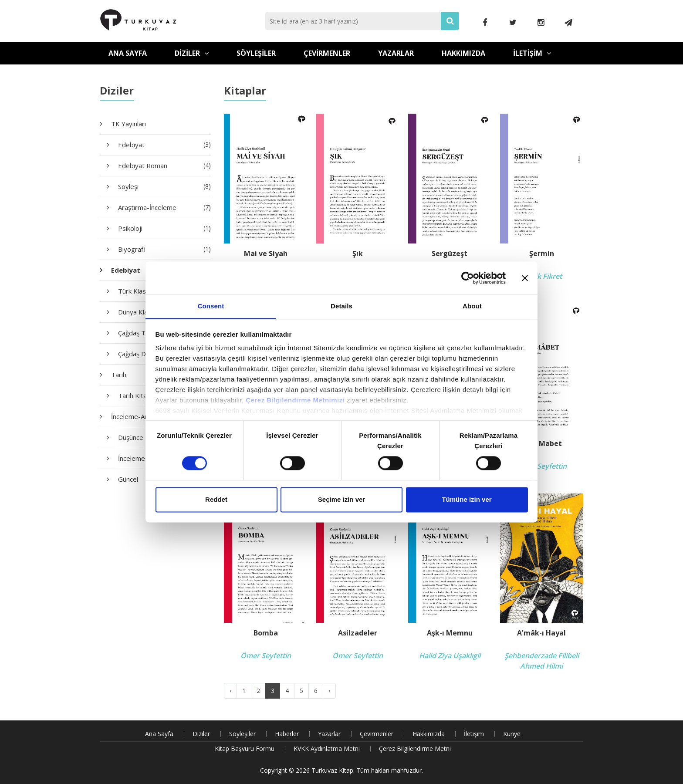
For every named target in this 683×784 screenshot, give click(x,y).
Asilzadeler (358, 633)
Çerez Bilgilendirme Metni (415, 749)
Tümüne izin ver (467, 500)
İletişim (532, 53)
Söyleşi (164, 186)
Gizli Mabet (542, 444)
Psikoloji (164, 228)
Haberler (287, 734)
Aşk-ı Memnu (450, 633)
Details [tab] (341, 306)
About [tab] (472, 306)
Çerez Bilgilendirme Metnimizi (295, 400)
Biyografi (164, 249)
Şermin (542, 254)
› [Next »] (329, 691)
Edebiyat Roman (164, 166)
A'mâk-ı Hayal (541, 633)
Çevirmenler (327, 53)
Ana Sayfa (128, 53)
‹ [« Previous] (230, 691)
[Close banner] (525, 277)
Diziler (192, 53)
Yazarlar (396, 53)
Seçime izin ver (341, 500)
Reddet (216, 500)
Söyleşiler (256, 53)
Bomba (266, 633)
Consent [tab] (211, 306)
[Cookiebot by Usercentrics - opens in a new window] (468, 277)
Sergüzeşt (450, 254)
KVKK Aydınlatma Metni (327, 749)
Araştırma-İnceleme (164, 207)
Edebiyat (164, 145)
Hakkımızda (463, 53)
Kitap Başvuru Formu (245, 749)
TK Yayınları (128, 124)
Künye (512, 734)
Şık (358, 254)
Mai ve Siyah (266, 254)
